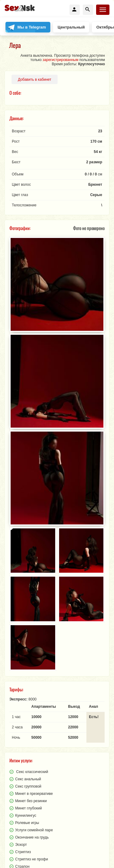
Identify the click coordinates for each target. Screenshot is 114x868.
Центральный (71, 27)
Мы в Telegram (32, 27)
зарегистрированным (61, 60)
